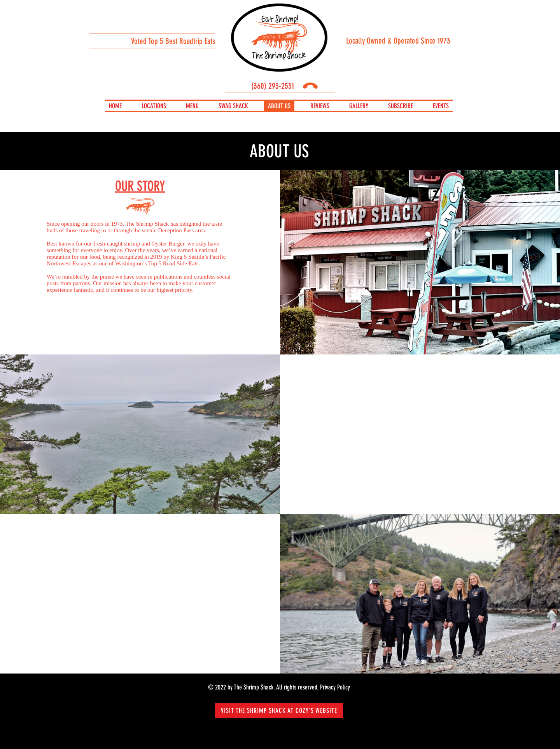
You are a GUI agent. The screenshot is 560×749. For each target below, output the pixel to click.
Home (115, 106)
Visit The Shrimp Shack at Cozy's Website (279, 710)
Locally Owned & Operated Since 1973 (398, 41)
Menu (192, 106)
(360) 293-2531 (283, 86)
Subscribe (401, 106)
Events (441, 106)
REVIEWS (320, 106)
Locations (154, 106)
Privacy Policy (335, 687)
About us (279, 106)
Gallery (359, 106)
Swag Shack (233, 106)
